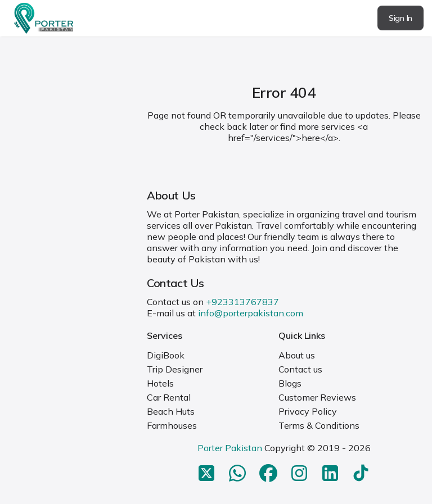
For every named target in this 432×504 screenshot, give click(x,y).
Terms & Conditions (319, 425)
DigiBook (166, 355)
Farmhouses (172, 425)
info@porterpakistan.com (251, 313)
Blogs (290, 383)
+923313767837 (242, 302)
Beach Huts (171, 411)
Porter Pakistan (230, 448)
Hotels (160, 383)
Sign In (400, 18)
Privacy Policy (308, 411)
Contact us (300, 369)
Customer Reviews (317, 397)
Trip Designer (175, 369)
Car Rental (169, 397)
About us (297, 355)
